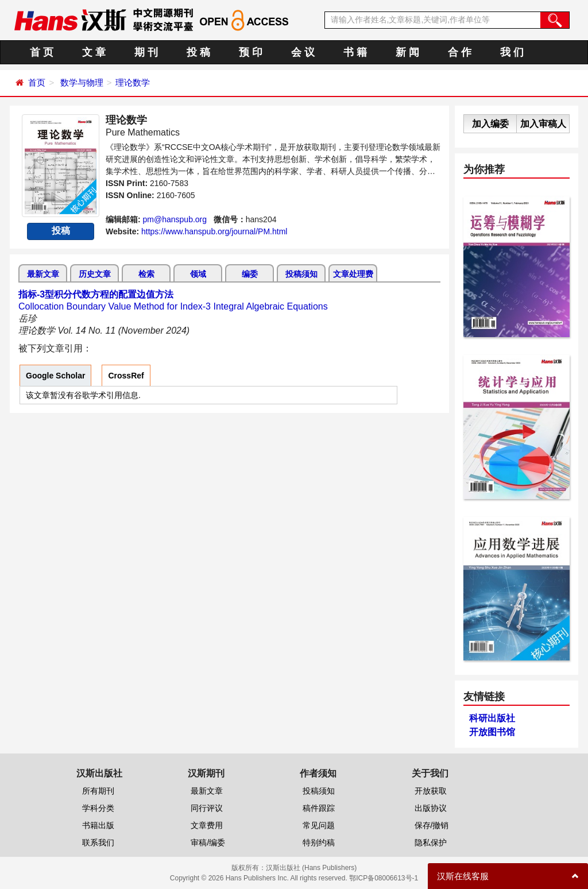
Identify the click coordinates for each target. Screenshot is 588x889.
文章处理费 (353, 274)
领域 (198, 274)
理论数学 (133, 82)
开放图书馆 (492, 732)
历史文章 (95, 274)
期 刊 (146, 52)
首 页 (42, 52)
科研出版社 (492, 718)
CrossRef (126, 376)
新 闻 (407, 52)
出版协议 (431, 808)
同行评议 (207, 808)
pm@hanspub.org (175, 219)
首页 (37, 82)
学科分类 (98, 808)
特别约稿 (319, 842)
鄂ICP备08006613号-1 (384, 878)
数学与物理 (82, 82)
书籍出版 (98, 825)
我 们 (512, 52)
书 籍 (355, 52)
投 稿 (198, 52)
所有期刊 (98, 791)
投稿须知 (301, 274)
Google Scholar (55, 376)
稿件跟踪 (319, 808)
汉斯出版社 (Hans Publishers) (312, 868)
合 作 (460, 52)
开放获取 (431, 791)
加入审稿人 (543, 124)
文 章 (94, 52)
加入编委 (490, 124)
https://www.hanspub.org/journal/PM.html (214, 231)
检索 (146, 274)
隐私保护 (431, 842)
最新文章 (43, 274)
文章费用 (207, 825)
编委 (250, 274)
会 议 (303, 52)
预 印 (251, 52)
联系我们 (98, 842)
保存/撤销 (432, 825)
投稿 (61, 231)
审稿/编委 (208, 842)
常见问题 (319, 825)
